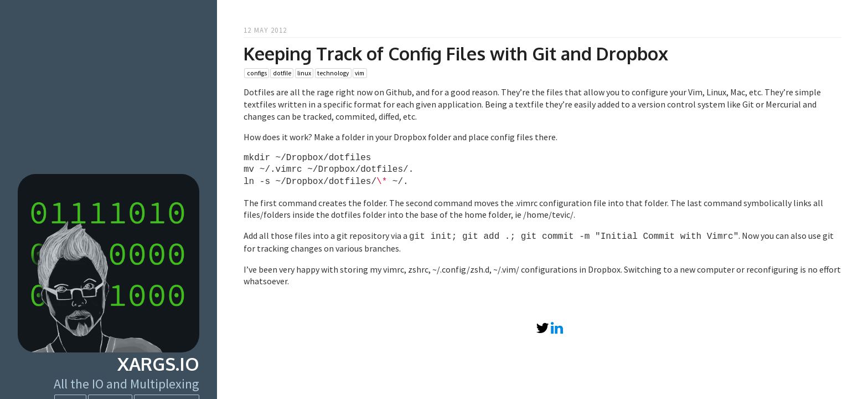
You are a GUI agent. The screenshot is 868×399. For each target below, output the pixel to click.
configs (257, 73)
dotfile (282, 73)
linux (304, 73)
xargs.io (158, 364)
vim (360, 73)
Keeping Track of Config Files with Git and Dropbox (456, 53)
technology (333, 73)
